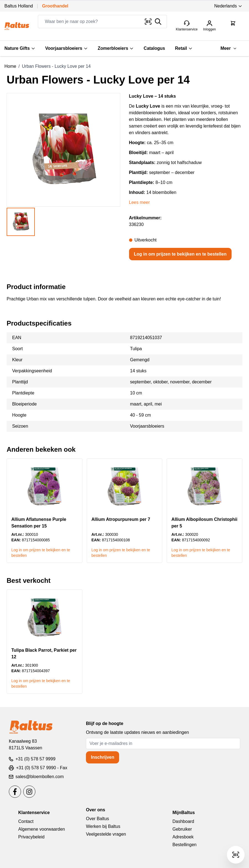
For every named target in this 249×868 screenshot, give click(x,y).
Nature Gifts (20, 48)
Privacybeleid (31, 837)
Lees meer (140, 202)
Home (10, 66)
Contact (26, 821)
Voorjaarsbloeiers (67, 48)
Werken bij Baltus (103, 826)
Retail (184, 48)
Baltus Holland (19, 6)
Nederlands (228, 6)
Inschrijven (103, 757)
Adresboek (183, 837)
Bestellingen (184, 845)
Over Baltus (98, 819)
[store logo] (17, 26)
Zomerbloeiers (116, 48)
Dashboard (183, 821)
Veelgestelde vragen (106, 834)
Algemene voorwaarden (42, 829)
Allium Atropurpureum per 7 (121, 519)
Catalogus (154, 48)
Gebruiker (182, 829)
